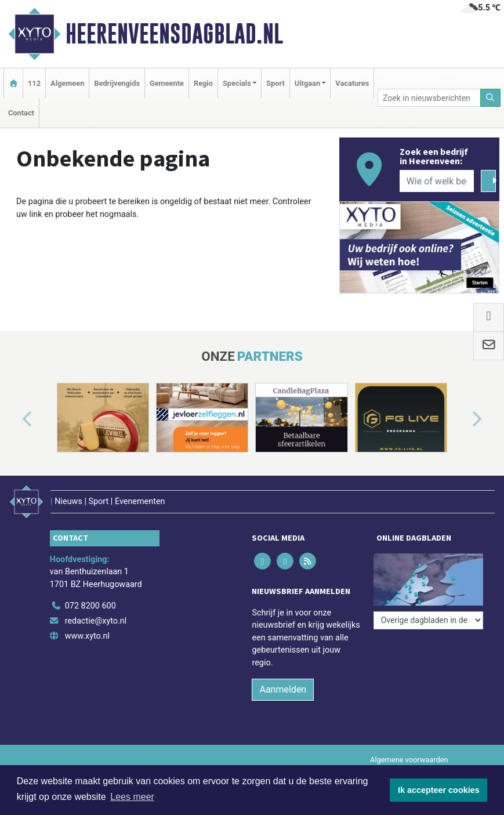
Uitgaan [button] (307, 83)
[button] (14, 420)
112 (34, 83)
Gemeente (167, 83)
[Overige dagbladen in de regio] (428, 620)
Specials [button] (237, 83)
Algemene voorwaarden (409, 760)
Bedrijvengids (117, 83)
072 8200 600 (90, 606)
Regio (203, 83)
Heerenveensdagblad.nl (174, 34)
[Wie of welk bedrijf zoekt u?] (437, 181)
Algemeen (67, 83)
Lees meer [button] (132, 797)
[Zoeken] (491, 98)
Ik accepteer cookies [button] (439, 790)
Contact (21, 113)
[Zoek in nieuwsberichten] (429, 98)
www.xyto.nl (87, 636)
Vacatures (352, 83)
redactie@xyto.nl (96, 621)
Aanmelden (283, 689)
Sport (275, 83)
